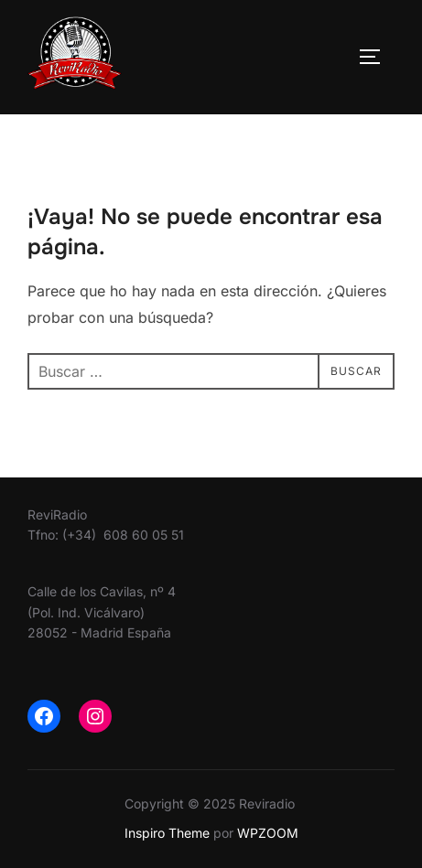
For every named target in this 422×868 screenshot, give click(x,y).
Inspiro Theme (167, 833)
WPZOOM (268, 833)
